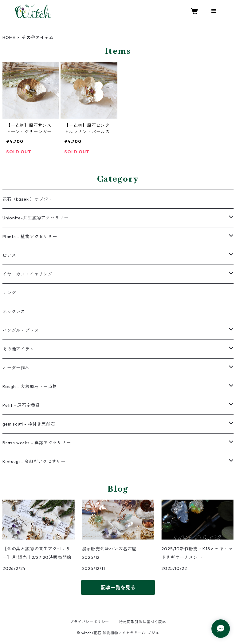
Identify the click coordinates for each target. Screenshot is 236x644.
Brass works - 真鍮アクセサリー (37, 443)
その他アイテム (18, 349)
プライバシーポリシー (89, 622)
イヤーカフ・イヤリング (28, 274)
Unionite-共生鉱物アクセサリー (35, 218)
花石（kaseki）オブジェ (28, 199)
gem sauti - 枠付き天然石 (29, 424)
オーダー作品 (16, 368)
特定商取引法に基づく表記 (143, 622)
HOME (9, 37)
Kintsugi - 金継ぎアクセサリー (34, 461)
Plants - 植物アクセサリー (30, 237)
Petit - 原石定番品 (21, 405)
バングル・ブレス (21, 330)
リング (9, 293)
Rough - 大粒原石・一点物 (30, 387)
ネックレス (14, 312)
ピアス (9, 255)
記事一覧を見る (118, 587)
